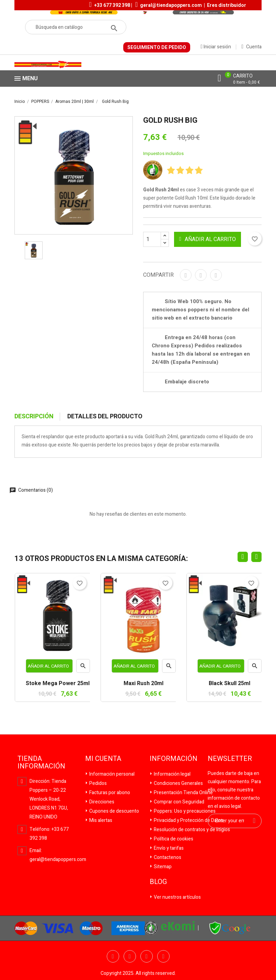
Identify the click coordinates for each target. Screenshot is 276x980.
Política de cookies (173, 839)
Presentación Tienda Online (183, 793)
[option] (34, 250)
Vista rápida (83, 668)
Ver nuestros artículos (177, 897)
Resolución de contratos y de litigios (191, 830)
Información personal (111, 774)
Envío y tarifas (168, 848)
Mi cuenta (103, 759)
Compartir (186, 275)
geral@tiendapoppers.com (171, 5)
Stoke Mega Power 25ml (58, 684)
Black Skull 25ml (229, 684)
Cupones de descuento (114, 811)
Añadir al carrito (208, 239)
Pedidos (97, 783)
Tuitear (201, 275)
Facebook (113, 956)
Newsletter (230, 759)
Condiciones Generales (178, 783)
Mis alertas (100, 820)
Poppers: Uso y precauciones (184, 811)
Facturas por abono (109, 793)
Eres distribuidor (227, 5)
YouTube (147, 956)
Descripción (34, 417)
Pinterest (216, 275)
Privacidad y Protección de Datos (188, 820)
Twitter (130, 956)
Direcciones (101, 802)
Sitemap (162, 867)
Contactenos (167, 857)
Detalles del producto (105, 417)
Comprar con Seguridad (179, 802)
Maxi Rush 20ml (143, 684)
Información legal (172, 774)
